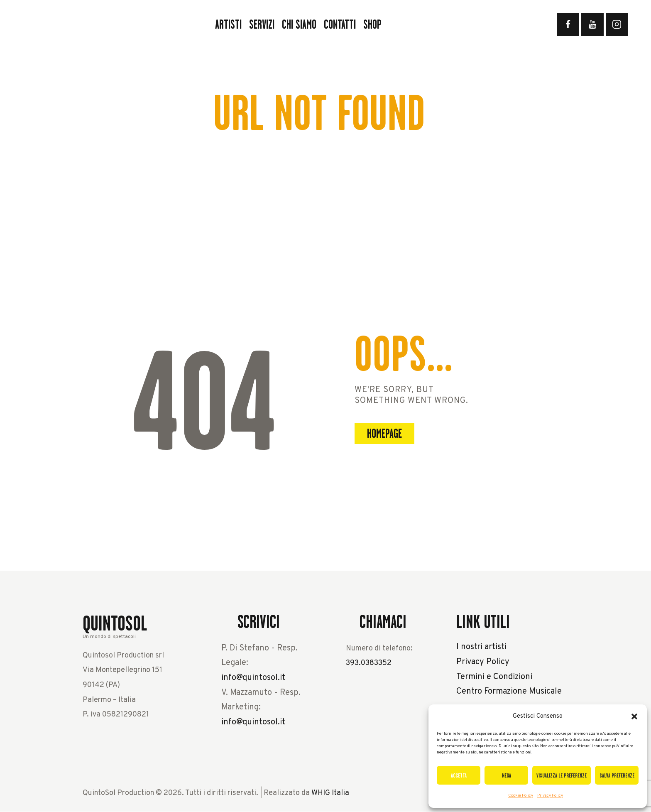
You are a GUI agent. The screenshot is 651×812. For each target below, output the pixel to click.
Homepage (384, 434)
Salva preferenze (617, 775)
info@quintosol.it (253, 678)
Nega (507, 775)
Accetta (459, 775)
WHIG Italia (330, 793)
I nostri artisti (481, 647)
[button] (634, 716)
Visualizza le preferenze (562, 775)
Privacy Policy (550, 796)
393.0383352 (369, 663)
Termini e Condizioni (494, 677)
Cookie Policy (521, 796)
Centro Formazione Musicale (509, 692)
